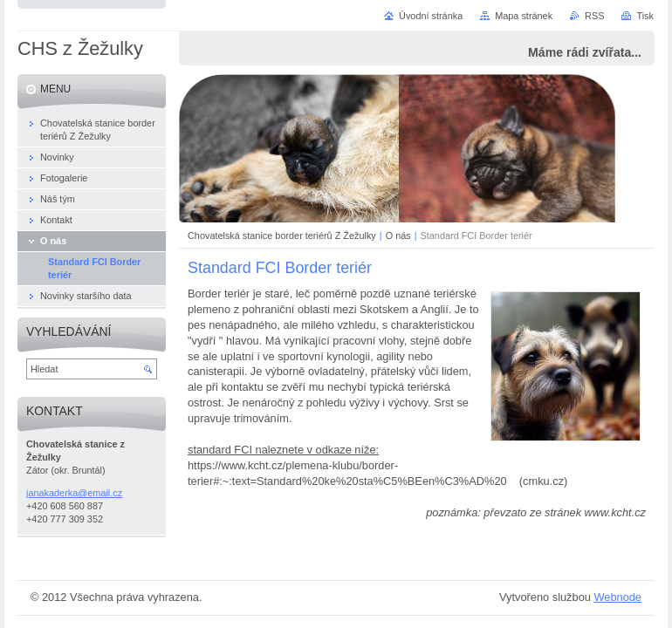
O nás (398, 235)
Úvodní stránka (431, 16)
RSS (594, 16)
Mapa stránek (524, 16)
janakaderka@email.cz (74, 493)
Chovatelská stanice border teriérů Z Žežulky (282, 235)
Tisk (645, 16)
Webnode (617, 597)
